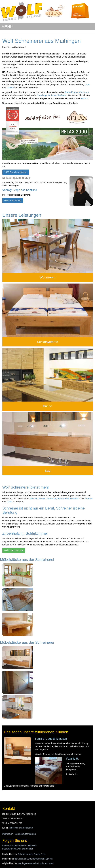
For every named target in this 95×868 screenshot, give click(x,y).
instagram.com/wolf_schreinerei (18, 849)
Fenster (10, 88)
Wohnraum (47, 277)
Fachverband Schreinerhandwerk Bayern (33, 859)
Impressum (8, 834)
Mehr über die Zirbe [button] (14, 550)
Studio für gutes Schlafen (76, 92)
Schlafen (74, 499)
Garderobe (51, 499)
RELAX (84, 98)
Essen (61, 499)
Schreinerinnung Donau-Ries (32, 854)
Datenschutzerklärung (25, 834)
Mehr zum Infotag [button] (13, 201)
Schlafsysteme (47, 342)
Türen (87, 85)
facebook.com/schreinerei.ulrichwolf (19, 846)
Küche (48, 406)
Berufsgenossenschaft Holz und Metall (36, 863)
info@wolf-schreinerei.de (21, 828)
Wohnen (34, 499)
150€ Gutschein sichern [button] (16, 172)
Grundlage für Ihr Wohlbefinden (52, 95)
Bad (48, 471)
